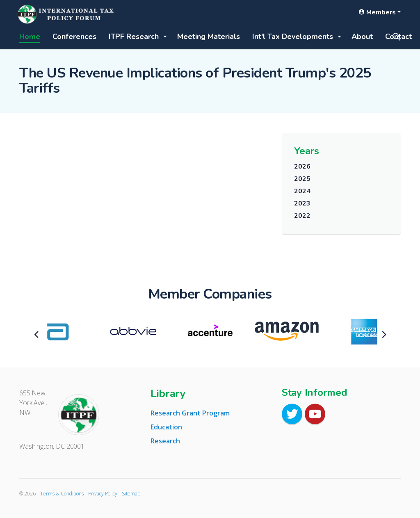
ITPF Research (134, 37)
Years (307, 151)
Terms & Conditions (62, 494)
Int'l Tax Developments (293, 37)
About (362, 37)
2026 (302, 167)
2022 (302, 216)
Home (30, 37)
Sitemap (131, 494)
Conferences (74, 37)
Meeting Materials (209, 37)
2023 (302, 203)
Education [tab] (166, 427)
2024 (302, 191)
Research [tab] (165, 441)
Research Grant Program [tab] (190, 413)
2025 (302, 179)
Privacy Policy (103, 494)
